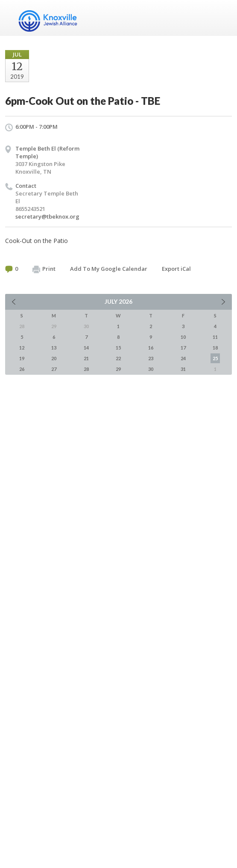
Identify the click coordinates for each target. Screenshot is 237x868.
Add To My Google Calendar (109, 269)
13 (54, 348)
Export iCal (176, 269)
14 (86, 348)
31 (183, 369)
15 (118, 348)
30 (151, 369)
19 (22, 358)
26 (22, 369)
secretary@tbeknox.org (47, 216)
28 (86, 369)
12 (22, 348)
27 (54, 369)
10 (183, 337)
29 (118, 369)
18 (215, 348)
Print (44, 269)
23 (151, 358)
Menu (222, 18)
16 (151, 348)
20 (54, 358)
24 (183, 358)
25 (215, 358)
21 (86, 358)
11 (215, 337)
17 (183, 348)
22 (118, 358)
